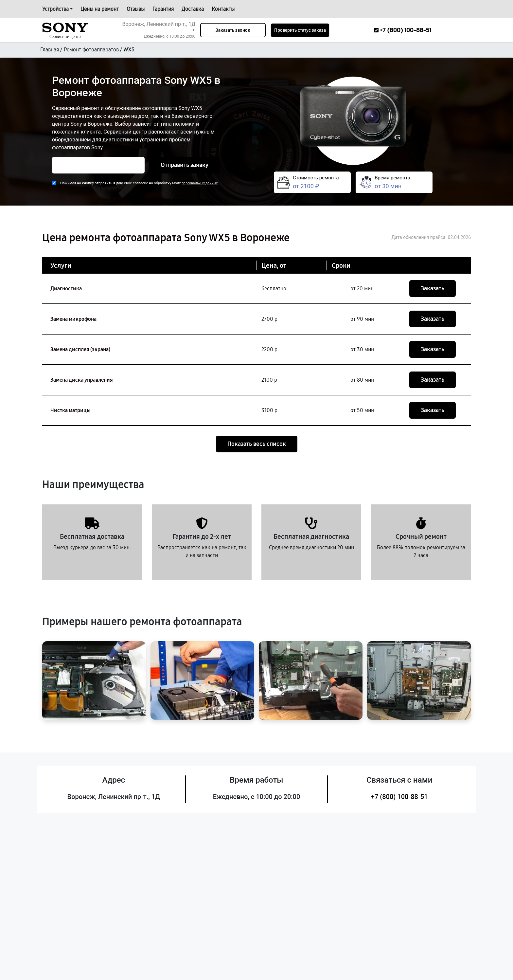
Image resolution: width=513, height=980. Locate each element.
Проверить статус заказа (300, 30)
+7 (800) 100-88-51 (399, 797)
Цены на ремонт (100, 9)
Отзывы (136, 9)
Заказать (433, 288)
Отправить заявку (185, 165)
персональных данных (200, 183)
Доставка (193, 9)
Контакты (223, 9)
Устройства (55, 9)
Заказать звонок (233, 30)
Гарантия (163, 9)
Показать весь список (257, 444)
